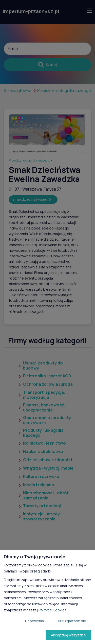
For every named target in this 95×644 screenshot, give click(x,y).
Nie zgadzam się (72, 621)
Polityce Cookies (53, 610)
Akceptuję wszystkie (68, 635)
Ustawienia (34, 621)
